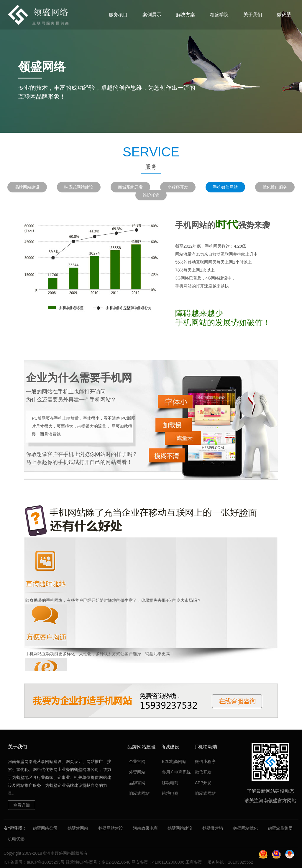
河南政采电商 (145, 828)
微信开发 (203, 772)
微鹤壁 (284, 15)
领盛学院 (219, 15)
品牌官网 (137, 783)
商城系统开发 (130, 187)
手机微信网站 (225, 187)
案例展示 (152, 15)
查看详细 (22, 805)
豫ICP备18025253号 (46, 862)
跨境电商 (170, 793)
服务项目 (118, 15)
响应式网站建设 (79, 187)
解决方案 (186, 15)
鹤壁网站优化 (245, 828)
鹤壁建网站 (78, 828)
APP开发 (203, 783)
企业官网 (137, 761)
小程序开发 (178, 187)
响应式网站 (139, 793)
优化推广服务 (275, 187)
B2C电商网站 (174, 761)
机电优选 (16, 839)
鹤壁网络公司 (45, 828)
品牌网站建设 (27, 187)
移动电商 (170, 783)
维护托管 (151, 195)
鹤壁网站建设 (111, 828)
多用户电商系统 (176, 772)
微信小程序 (205, 761)
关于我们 (253, 15)
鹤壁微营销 (213, 828)
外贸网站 (137, 772)
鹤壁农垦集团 (280, 828)
